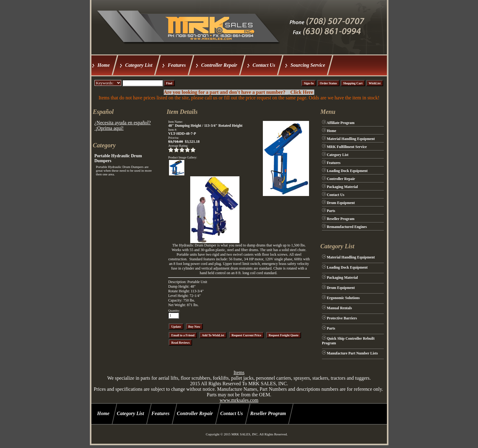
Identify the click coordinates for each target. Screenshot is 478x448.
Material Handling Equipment (351, 139)
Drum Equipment (341, 203)
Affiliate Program (341, 123)
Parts (331, 211)
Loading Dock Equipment (347, 171)
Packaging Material (342, 187)
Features (177, 65)
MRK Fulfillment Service (347, 147)
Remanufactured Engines (347, 227)
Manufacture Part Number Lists (352, 353)
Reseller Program (341, 219)
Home (104, 65)
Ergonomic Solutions (343, 298)
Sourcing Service (308, 65)
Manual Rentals (339, 308)
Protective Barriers (342, 318)
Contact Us (264, 65)
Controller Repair (219, 65)
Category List (139, 65)
